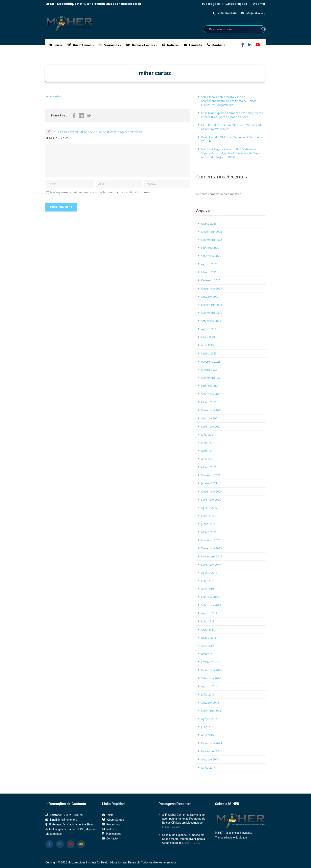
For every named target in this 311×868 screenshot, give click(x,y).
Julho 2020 (208, 516)
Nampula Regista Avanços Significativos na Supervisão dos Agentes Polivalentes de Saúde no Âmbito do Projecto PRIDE (233, 153)
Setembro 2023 (211, 321)
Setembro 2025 (211, 256)
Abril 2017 (207, 646)
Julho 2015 (208, 727)
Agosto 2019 (209, 573)
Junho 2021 (208, 443)
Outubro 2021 (210, 418)
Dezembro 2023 (212, 305)
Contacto (216, 45)
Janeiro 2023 (209, 370)
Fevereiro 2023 (211, 362)
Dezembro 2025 (212, 232)
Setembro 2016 (211, 678)
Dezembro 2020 (212, 491)
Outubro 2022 (210, 386)
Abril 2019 (207, 589)
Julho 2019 (208, 581)
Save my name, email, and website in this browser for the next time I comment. (100, 192)
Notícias (170, 45)
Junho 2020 (208, 524)
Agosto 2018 (209, 613)
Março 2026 (209, 223)
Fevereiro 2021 (211, 475)
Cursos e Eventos (141, 45)
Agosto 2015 (209, 719)
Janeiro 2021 (209, 483)
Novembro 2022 (212, 378)
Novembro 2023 (212, 313)
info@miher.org (68, 820)
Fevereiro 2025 (211, 280)
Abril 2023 (207, 345)
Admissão (193, 45)
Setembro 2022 (211, 394)
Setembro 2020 (211, 500)
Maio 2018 (208, 629)
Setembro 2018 (211, 605)
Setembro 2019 (211, 565)
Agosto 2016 (209, 686)
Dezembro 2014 (212, 743)
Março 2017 (209, 654)
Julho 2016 (208, 694)
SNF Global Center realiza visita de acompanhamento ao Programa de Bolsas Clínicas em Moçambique (229, 101)
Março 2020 (209, 532)
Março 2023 (209, 353)
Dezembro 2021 (212, 410)
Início (56, 45)
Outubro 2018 (210, 597)
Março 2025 (209, 272)
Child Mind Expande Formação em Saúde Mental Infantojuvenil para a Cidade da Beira (232, 115)
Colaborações (236, 4)
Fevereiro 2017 (211, 662)
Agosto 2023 (209, 329)
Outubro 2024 (210, 297)
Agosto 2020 (209, 508)
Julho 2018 (208, 621)
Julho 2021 (208, 435)
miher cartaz (53, 96)
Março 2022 (209, 402)
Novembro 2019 (212, 556)
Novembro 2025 (212, 240)
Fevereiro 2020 (211, 540)
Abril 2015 (207, 735)
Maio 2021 (208, 451)
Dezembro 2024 (212, 288)
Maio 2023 (208, 337)
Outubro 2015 (210, 703)
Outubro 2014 (210, 759)
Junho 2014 (208, 767)
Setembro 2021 (211, 426)
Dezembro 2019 (212, 548)
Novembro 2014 (212, 751)
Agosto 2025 (209, 264)
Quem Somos (79, 45)
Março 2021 (209, 467)
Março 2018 (209, 638)
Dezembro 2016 (212, 670)
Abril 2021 (207, 459)
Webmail (259, 4)
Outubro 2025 (210, 248)
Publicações (211, 4)
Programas (109, 45)
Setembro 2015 (211, 711)
